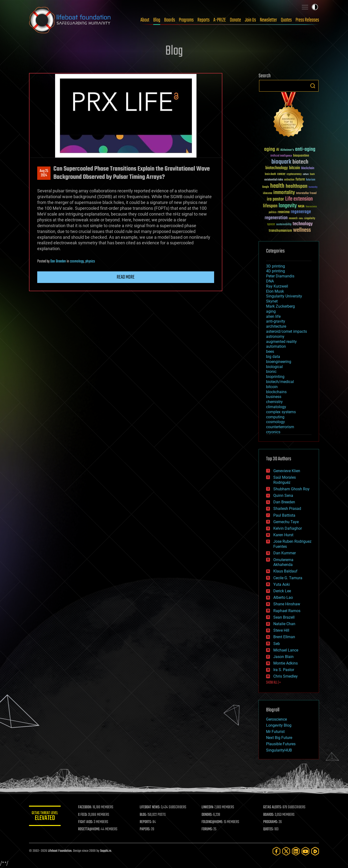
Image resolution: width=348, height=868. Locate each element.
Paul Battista (284, 515)
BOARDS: (269, 815)
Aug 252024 (44, 173)
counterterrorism (280, 427)
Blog (157, 20)
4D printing (275, 271)
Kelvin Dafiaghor (288, 528)
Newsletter (268, 20)
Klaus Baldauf (285, 571)
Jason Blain (283, 657)
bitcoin (272, 387)
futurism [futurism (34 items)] (311, 180)
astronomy (275, 336)
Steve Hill (281, 630)
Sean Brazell (284, 617)
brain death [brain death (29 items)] (270, 174)
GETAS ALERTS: (273, 807)
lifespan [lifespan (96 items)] (270, 206)
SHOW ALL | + (273, 683)
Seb (277, 644)
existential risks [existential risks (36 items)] (274, 180)
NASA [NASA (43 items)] (301, 207)
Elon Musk (275, 291)
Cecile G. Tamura (288, 578)
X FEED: (85, 815)
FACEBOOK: (87, 807)
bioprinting (275, 377)
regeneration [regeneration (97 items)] (276, 218)
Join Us (250, 20)
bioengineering (279, 362)
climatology (276, 407)
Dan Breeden (58, 261)
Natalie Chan (284, 624)
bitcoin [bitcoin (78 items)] (294, 168)
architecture (276, 326)
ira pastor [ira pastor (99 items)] (275, 199)
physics (90, 261)
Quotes (286, 20)
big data (273, 357)
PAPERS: (147, 829)
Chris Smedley (286, 676)
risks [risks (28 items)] (301, 218)
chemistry (274, 402)
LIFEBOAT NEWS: (152, 807)
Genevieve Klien (287, 471)
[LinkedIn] (296, 851)
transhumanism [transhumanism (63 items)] (280, 231)
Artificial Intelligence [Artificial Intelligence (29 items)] (281, 156)
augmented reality (281, 342)
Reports (203, 20)
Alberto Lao (283, 597)
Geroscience (276, 719)
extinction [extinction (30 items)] (289, 180)
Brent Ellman (284, 637)
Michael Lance (286, 650)
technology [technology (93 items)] (303, 224)
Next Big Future (279, 738)
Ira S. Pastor (284, 670)
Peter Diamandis (280, 276)
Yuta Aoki (282, 584)
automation (276, 346)
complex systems (281, 412)
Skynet (272, 301)
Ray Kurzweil (277, 286)
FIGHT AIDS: (88, 822)
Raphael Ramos (287, 611)
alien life (273, 316)
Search (313, 86)
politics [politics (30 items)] (273, 213)
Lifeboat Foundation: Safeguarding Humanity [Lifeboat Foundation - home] (70, 20)
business (274, 397)
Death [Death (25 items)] (312, 174)
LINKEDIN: (209, 807)
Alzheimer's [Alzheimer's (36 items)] (287, 150)
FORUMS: (208, 829)
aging (271, 311)
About (145, 20)
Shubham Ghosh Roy (291, 489)
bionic (271, 372)
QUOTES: (269, 829)
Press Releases (307, 20)
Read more (126, 277)
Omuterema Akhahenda (283, 562)
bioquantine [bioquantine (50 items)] (301, 156)
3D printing (275, 266)
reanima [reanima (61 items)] (284, 212)
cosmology (77, 261)
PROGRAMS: (271, 822)
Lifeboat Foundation (60, 851)
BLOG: (145, 815)
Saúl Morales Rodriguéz (285, 480)
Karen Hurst (283, 535)
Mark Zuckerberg (280, 306)
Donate (235, 20)
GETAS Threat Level (46, 817)
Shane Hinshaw (287, 604)
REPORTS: (147, 822)
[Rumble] (315, 851)
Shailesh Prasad (287, 509)
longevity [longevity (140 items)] (288, 206)
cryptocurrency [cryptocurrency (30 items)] (294, 174)
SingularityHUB (279, 750)
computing (275, 417)
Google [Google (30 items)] (266, 187)
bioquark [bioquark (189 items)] (281, 162)
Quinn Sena (283, 495)
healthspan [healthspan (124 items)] (297, 186)
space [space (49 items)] (271, 224)
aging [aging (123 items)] (270, 149)
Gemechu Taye (286, 522)
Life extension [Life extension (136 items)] (299, 199)
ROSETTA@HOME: (91, 829)
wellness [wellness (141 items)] (302, 230)
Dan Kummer (285, 553)
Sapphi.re (106, 851)
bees (270, 351)
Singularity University (284, 296)
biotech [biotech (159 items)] (300, 162)
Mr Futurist (275, 732)
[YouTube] (305, 851)
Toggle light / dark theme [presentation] (315, 7)
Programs (186, 20)
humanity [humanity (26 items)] (313, 187)
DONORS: (208, 815)
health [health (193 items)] (277, 186)
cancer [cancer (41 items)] (281, 174)
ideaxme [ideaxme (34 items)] (268, 194)
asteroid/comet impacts (286, 331)
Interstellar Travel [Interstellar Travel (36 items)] (306, 193)
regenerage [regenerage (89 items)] (301, 212)
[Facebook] (276, 851)
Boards (170, 20)
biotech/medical (280, 382)
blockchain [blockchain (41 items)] (308, 168)
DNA (270, 281)
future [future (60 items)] (300, 179)
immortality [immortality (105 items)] (284, 193)
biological (274, 367)
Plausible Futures (281, 744)
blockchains (276, 392)
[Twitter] (286, 851)
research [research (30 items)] (293, 219)
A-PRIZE (220, 20)
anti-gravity (276, 321)
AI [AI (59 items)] (278, 150)
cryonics (273, 432)
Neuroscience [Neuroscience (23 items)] (311, 207)
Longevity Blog (279, 725)
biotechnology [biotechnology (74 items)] (277, 168)
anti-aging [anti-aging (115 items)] (305, 149)
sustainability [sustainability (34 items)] (284, 225)
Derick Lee (282, 591)
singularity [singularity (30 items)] (310, 219)
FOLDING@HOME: (214, 822)
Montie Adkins (286, 663)
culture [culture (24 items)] (306, 174)
